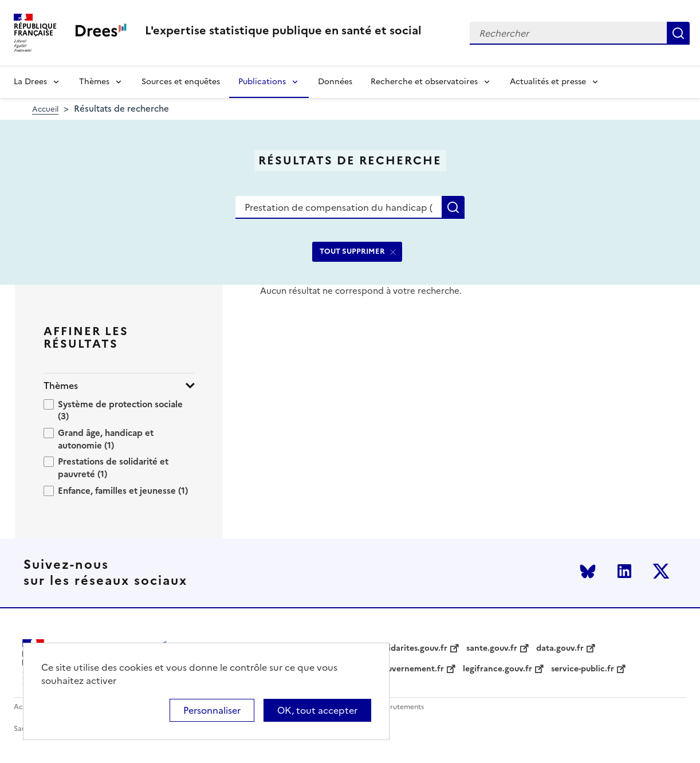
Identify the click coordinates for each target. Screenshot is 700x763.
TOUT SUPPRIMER (352, 251)
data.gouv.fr (560, 648)
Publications (262, 82)
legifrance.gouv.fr (498, 669)
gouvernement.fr (411, 669)
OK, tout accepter (317, 710)
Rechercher (678, 33)
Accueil (45, 109)
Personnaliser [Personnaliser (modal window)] (212, 710)
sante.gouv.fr (492, 648)
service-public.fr (583, 669)
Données (335, 82)
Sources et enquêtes (181, 82)
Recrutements (401, 707)
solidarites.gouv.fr (412, 648)
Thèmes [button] (61, 386)
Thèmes (94, 82)
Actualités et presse (548, 82)
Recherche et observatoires (424, 82)
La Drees (30, 82)
